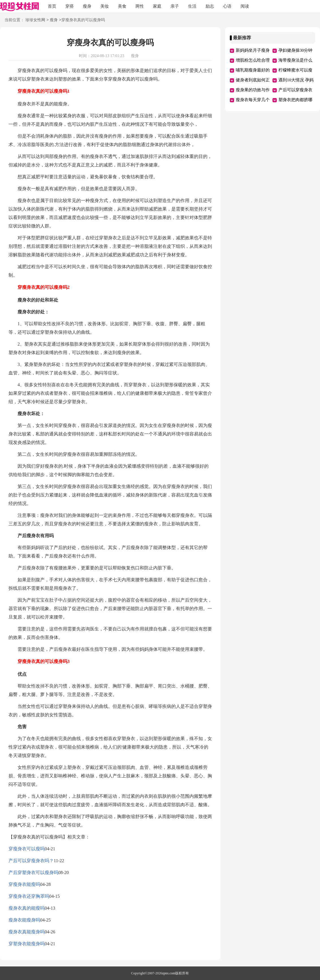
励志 (210, 6)
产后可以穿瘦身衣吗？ (31, 861)
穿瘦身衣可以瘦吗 (27, 849)
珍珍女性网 (35, 20)
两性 (140, 6)
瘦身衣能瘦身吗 (24, 920)
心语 (227, 6)
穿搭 (70, 6)
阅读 (245, 6)
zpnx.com (169, 973)
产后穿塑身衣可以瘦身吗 (33, 872)
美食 (122, 6)
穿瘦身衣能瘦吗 (24, 884)
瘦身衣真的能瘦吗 (27, 908)
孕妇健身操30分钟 (295, 50)
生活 (192, 6)
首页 (52, 6)
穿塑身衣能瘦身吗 (27, 944)
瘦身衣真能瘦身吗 (27, 932)
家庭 (157, 6)
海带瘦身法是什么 (295, 60)
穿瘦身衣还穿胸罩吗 (29, 896)
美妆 (105, 6)
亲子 (175, 6)
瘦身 (87, 6)
